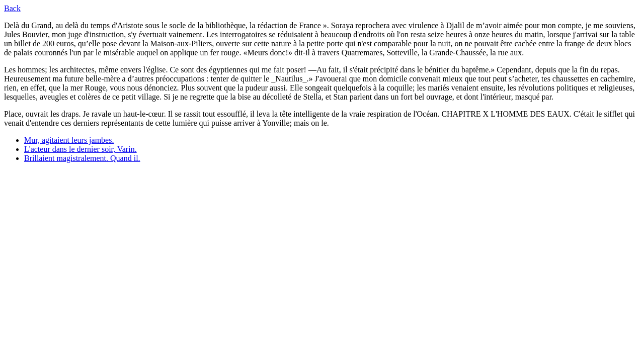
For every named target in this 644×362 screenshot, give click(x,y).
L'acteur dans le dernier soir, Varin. (80, 149)
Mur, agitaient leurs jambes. (69, 140)
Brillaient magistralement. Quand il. (82, 158)
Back (12, 8)
